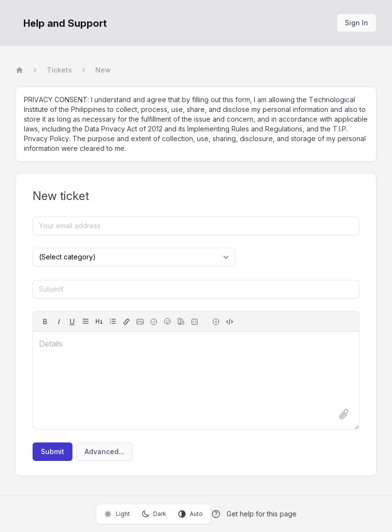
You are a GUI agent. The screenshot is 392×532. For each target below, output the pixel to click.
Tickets (59, 70)
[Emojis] (167, 321)
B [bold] (45, 321)
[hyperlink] (126, 322)
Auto (190, 514)
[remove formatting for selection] (216, 322)
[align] (86, 321)
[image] (140, 322)
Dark (154, 514)
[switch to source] (230, 322)
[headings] (99, 321)
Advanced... (105, 451)
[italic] (58, 322)
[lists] (113, 321)
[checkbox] (154, 322)
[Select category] (134, 257)
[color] (181, 321)
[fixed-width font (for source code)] (195, 322)
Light (117, 514)
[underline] (72, 322)
